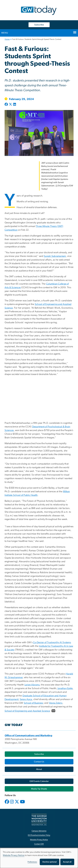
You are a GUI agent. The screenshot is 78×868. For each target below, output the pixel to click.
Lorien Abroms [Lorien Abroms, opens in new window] (32, 685)
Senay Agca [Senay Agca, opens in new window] (26, 699)
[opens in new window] (7, 804)
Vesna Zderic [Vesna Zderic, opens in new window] (56, 703)
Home (7, 39)
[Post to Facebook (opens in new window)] (6, 105)
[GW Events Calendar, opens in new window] (39, 781)
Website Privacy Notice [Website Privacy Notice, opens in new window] (39, 840)
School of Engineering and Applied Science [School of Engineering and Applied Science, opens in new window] (27, 711)
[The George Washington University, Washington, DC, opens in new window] (39, 820)
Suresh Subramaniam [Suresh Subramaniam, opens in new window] (55, 256)
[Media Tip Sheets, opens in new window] (39, 789)
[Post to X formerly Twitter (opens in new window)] (10, 105)
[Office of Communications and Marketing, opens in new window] (29, 736)
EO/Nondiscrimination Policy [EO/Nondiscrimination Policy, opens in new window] (39, 835)
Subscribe (39, 25)
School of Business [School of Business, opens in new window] (33, 703)
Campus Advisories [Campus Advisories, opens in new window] (39, 831)
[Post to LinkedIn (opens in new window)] (15, 105)
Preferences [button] (32, 862)
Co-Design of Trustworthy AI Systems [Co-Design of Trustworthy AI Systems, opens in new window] (52, 642)
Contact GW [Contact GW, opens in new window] (39, 844)
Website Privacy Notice (14, 855)
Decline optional (50, 862)
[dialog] (39, 858)
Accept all (67, 862)
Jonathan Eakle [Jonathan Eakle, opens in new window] (65, 688)
